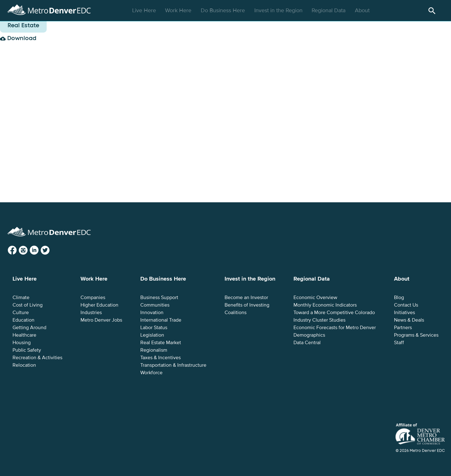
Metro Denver (49, 9)
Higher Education (99, 305)
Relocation (24, 365)
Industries (91, 313)
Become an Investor (246, 297)
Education (23, 320)
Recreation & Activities (37, 358)
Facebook (17, 250)
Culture (21, 313)
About (363, 10)
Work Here (179, 10)
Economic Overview (315, 297)
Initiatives (404, 313)
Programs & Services (416, 335)
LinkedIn (39, 250)
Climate (21, 297)
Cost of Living (28, 305)
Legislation (152, 335)
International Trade (161, 320)
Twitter (50, 250)
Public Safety (27, 350)
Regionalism (154, 350)
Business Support (159, 297)
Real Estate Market (161, 343)
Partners (403, 328)
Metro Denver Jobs (101, 320)
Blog (399, 297)
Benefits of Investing (247, 305)
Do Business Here (224, 10)
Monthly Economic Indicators (325, 305)
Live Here (145, 10)
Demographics (309, 335)
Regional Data (329, 10)
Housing (22, 343)
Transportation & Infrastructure (173, 365)
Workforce (151, 373)
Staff (399, 343)
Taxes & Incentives (161, 358)
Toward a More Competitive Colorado (334, 313)
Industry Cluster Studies (319, 320)
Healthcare (24, 335)
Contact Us (406, 305)
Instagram (28, 250)
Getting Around (29, 328)
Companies (93, 297)
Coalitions (236, 313)
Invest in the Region (279, 10)
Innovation (152, 313)
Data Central (307, 343)
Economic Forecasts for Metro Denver (335, 328)
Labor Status (154, 328)
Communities (155, 305)
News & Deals (409, 320)
